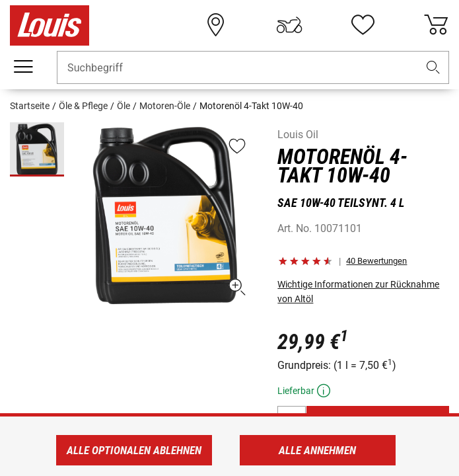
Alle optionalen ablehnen (134, 450)
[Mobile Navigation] (23, 67)
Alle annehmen (317, 450)
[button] (433, 68)
